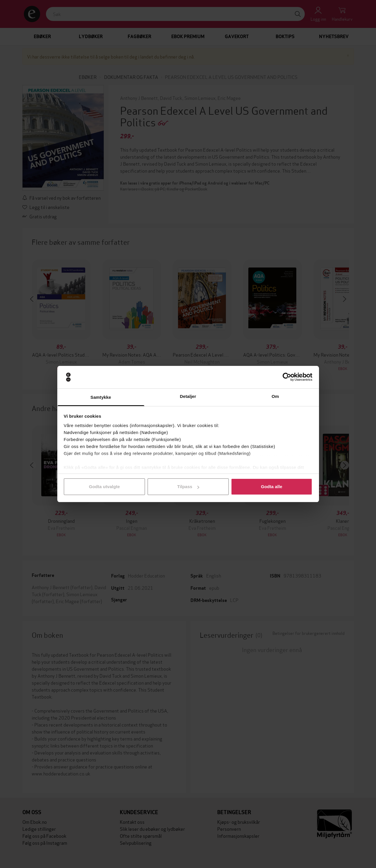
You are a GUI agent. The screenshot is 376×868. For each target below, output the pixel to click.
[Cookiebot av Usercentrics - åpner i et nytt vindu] (287, 377)
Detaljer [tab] (188, 396)
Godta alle (272, 487)
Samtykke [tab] (101, 397)
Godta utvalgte (104, 487)
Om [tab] (275, 396)
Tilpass (188, 487)
